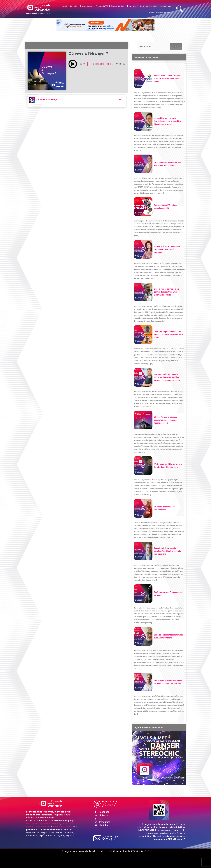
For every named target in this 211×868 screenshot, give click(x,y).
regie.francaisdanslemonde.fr (148, 728)
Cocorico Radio (42, 827)
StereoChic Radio (62, 827)
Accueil (64, 6)
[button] (73, 64)
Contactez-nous (166, 6)
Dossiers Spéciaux (118, 6)
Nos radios (74, 6)
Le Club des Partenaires (149, 6)
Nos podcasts (88, 6)
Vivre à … (133, 6)
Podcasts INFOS (102, 6)
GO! (176, 46)
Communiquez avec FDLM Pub (161, 12)
